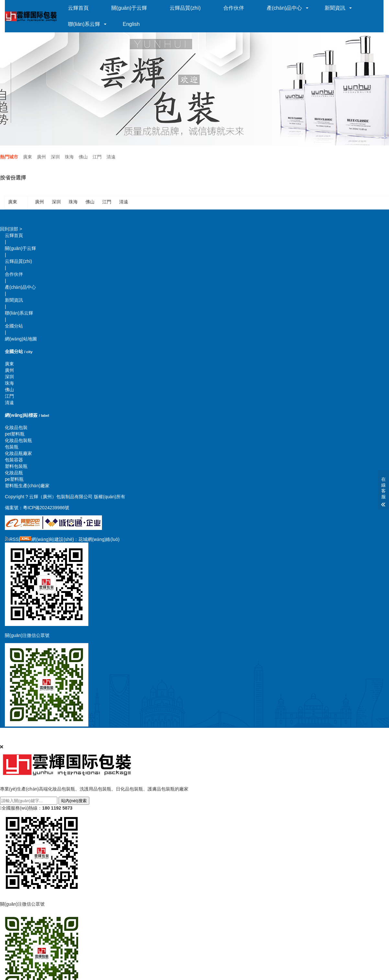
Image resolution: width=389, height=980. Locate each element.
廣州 (41, 157)
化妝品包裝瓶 (18, 440)
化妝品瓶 (14, 473)
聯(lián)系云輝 (85, 24)
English (132, 24)
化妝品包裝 (16, 427)
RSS (12, 539)
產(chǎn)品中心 (285, 8)
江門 (97, 157)
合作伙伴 (235, 8)
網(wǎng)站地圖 (21, 339)
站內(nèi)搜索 (74, 801)
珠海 (69, 157)
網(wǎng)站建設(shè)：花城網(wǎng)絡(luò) (75, 539)
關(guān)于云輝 (130, 8)
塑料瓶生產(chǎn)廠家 (27, 486)
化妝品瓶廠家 (18, 453)
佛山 (83, 157)
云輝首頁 (79, 8)
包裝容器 (14, 460)
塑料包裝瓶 (16, 466)
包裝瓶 (12, 447)
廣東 (28, 157)
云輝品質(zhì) (186, 8)
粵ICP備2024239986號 (46, 508)
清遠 (111, 157)
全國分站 (14, 326)
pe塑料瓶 (14, 479)
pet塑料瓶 (15, 434)
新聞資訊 (336, 8)
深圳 (55, 157)
